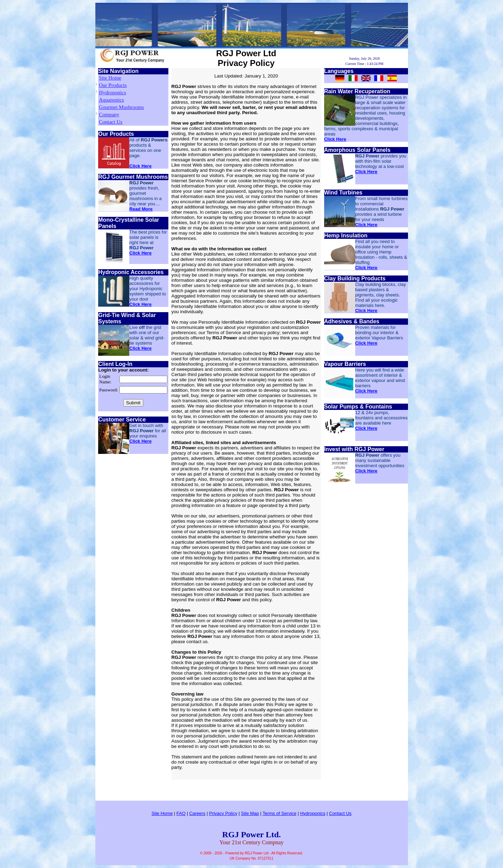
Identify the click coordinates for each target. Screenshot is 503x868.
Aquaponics (111, 100)
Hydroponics (112, 93)
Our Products (113, 85)
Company (109, 115)
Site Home (110, 78)
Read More (141, 209)
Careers (197, 813)
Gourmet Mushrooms (121, 107)
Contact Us (111, 122)
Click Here (140, 166)
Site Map (250, 813)
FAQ (181, 813)
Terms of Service (280, 813)
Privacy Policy (223, 813)
